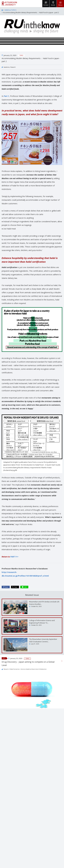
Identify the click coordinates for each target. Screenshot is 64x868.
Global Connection (15, 669)
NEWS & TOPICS (11, 10)
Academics (7, 67)
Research (13, 67)
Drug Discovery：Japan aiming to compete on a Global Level (28, 664)
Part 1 (6, 96)
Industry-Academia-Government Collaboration (33, 669)
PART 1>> (14, 557)
